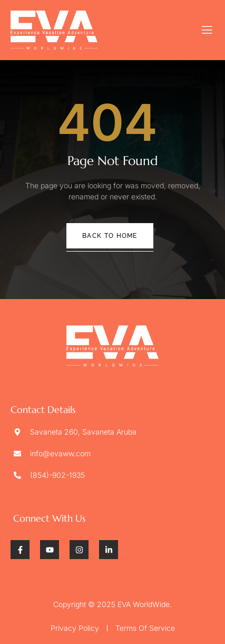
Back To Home (110, 236)
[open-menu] (207, 30)
